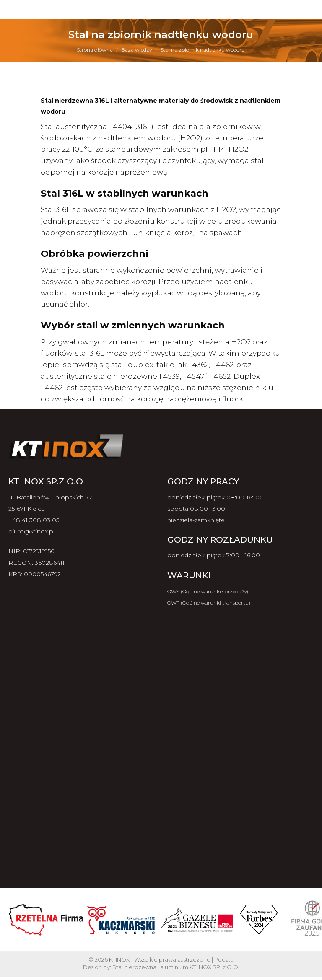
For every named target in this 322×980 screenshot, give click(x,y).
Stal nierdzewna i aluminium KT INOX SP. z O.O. (176, 967)
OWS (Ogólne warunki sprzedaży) (208, 591)
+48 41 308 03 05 (34, 520)
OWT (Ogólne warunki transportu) (209, 603)
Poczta (224, 959)
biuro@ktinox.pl (31, 531)
